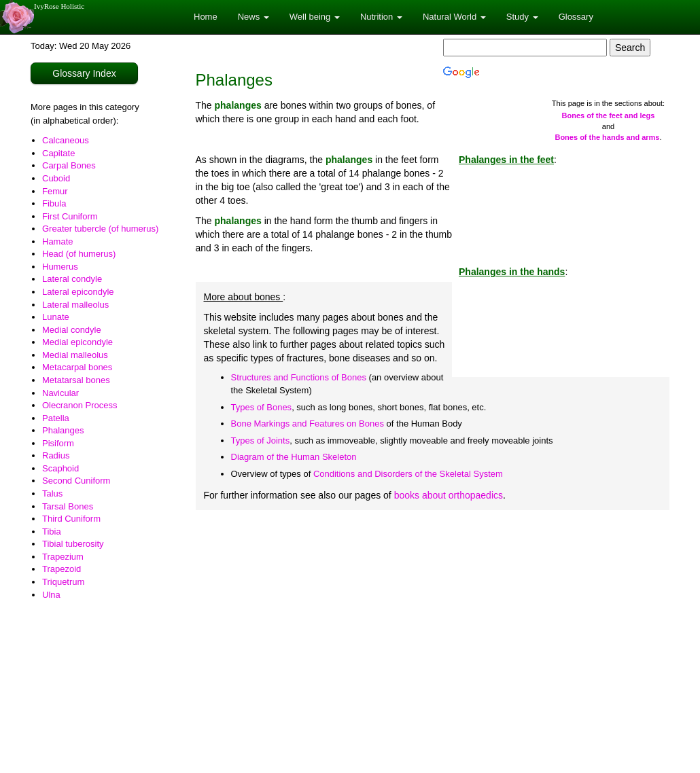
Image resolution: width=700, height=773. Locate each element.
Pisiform (58, 443)
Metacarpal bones (77, 367)
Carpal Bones (69, 165)
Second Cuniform (76, 481)
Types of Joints (261, 441)
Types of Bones (262, 407)
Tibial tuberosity (73, 544)
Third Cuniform (71, 519)
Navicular (60, 393)
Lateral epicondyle (78, 292)
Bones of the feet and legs (609, 115)
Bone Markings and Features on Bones (308, 424)
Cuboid (56, 178)
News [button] (253, 17)
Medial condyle (72, 330)
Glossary (576, 17)
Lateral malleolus (75, 305)
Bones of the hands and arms (607, 137)
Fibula (54, 203)
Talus (52, 493)
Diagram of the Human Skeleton (294, 457)
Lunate (56, 317)
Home (206, 17)
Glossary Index (84, 73)
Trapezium (63, 557)
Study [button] (522, 17)
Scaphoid (60, 468)
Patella (56, 418)
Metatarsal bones (76, 380)
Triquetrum (63, 582)
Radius (56, 455)
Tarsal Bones (68, 506)
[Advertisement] (433, 619)
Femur (55, 191)
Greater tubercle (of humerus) (100, 229)
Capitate (58, 153)
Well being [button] (315, 17)
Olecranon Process (80, 405)
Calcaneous (66, 140)
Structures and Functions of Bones (299, 377)
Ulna (51, 595)
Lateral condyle (72, 279)
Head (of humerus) (79, 254)
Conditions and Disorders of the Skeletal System (408, 474)
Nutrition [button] (381, 17)
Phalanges (63, 430)
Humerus (60, 267)
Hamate (58, 241)
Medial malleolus (75, 355)
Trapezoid (62, 569)
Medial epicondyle (77, 342)
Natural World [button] (454, 17)
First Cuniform (70, 216)
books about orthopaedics (449, 495)
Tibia (52, 532)
